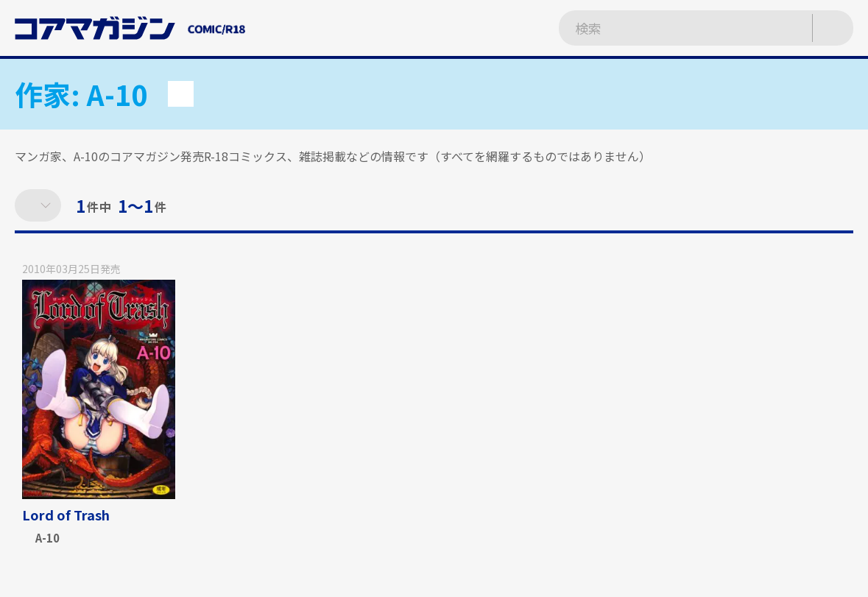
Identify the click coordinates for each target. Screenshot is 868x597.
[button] (181, 94)
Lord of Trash (66, 515)
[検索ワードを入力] (670, 28)
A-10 (47, 538)
